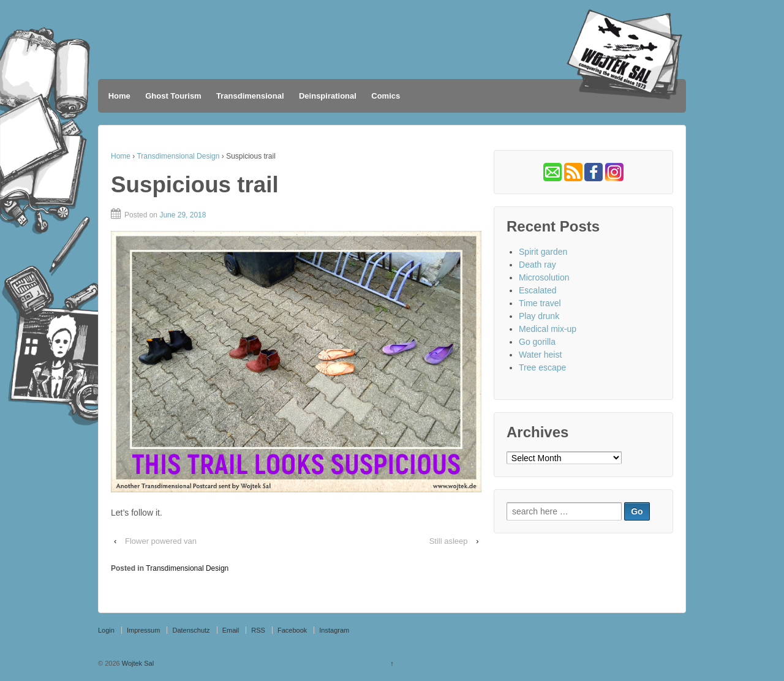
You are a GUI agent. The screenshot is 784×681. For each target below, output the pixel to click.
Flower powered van (161, 541)
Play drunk (539, 316)
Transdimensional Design (178, 156)
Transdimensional (250, 96)
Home (119, 96)
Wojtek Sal (137, 663)
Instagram (334, 630)
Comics (386, 96)
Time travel (540, 303)
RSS (258, 630)
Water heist (540, 355)
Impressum (143, 630)
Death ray (537, 265)
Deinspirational (328, 96)
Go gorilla (537, 342)
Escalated (537, 290)
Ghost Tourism (173, 96)
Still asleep (449, 541)
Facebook (292, 630)
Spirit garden (543, 252)
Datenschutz (191, 630)
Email (231, 630)
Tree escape (542, 367)
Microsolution (544, 277)
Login (106, 630)
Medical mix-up (548, 329)
